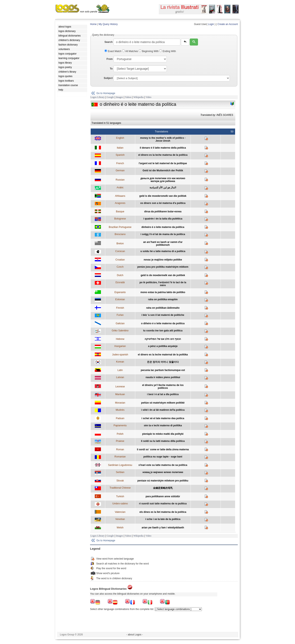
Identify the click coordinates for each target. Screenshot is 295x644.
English (120, 138)
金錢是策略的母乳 (163, 488)
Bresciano (120, 234)
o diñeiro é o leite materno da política (163, 323)
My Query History (108, 24)
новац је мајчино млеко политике (163, 472)
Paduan (120, 418)
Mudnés (120, 410)
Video (148, 97)
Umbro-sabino (120, 504)
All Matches (130, 51)
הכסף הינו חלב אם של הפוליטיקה (163, 339)
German (120, 171)
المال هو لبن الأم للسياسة (163, 188)
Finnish (120, 308)
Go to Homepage (106, 93)
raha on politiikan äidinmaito (163, 308)
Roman (120, 449)
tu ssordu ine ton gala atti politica (163, 331)
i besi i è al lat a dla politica (163, 394)
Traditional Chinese (120, 488)
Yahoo (128, 97)
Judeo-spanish (120, 355)
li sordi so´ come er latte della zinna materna (163, 449)
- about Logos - (135, 635)
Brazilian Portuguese (120, 227)
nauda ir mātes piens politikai (163, 377)
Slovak (120, 481)
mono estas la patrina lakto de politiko (163, 292)
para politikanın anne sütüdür (163, 496)
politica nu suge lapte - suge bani (163, 457)
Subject (108, 78)
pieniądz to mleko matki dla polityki (163, 434)
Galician (120, 323)
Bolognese (120, 219)
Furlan (120, 315)
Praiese (120, 441)
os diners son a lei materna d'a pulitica (163, 203)
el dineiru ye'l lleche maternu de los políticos (163, 387)
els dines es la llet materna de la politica (163, 512)
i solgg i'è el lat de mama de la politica (163, 234)
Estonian (120, 299)
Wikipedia (138, 97)
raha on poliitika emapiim (163, 299)
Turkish (120, 496)
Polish (120, 434)
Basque (120, 212)
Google (110, 97)
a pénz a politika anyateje (163, 346)
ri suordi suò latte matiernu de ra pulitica (163, 504)
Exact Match (113, 51)
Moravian (120, 403)
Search (109, 42)
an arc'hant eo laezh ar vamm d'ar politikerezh (163, 243)
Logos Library (98, 97)
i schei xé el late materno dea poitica (163, 418)
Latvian (120, 377)
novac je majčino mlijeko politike (163, 260)
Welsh (120, 528)
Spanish (120, 155)
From (110, 59)
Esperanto (120, 292)
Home (93, 24)
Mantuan (120, 394)
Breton (120, 243)
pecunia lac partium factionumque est (163, 370)
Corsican (120, 251)
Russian (120, 180)
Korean (120, 362)
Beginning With (149, 51)
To (111, 69)
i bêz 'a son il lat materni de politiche (163, 315)
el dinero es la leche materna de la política (163, 155)
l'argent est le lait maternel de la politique (163, 163)
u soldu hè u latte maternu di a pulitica (163, 251)
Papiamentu (120, 426)
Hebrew (120, 339)
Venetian (120, 519)
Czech (120, 267)
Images (119, 97)
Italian (120, 148)
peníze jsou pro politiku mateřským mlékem (163, 267)
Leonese (120, 387)
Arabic (120, 188)
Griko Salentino (120, 331)
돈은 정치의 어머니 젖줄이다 (163, 362)
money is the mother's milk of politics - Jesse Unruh (163, 139)
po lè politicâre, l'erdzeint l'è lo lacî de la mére (163, 284)
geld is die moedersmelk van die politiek (163, 196)
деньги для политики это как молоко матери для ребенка (163, 180)
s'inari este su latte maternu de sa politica (163, 465)
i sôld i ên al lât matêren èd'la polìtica (163, 410)
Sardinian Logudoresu (120, 465)
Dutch (120, 275)
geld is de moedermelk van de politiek (163, 275)
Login (211, 24)
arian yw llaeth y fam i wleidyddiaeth (163, 528)
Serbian (120, 472)
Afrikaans (120, 196)
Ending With (168, 51)
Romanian (120, 457)
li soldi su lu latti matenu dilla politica (163, 441)
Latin (120, 370)
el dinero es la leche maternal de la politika (163, 355)
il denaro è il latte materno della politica (163, 148)
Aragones (120, 203)
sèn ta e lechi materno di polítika (163, 426)
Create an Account (228, 24)
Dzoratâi (120, 282)
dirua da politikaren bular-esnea (163, 212)
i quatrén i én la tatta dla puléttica (163, 219)
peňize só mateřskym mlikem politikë (163, 403)
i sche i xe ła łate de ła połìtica (163, 519)
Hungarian (120, 346)
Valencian (120, 512)
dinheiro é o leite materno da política (163, 227)
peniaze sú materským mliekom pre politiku (163, 481)
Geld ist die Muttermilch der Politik (163, 171)
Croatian (120, 260)
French (120, 163)
